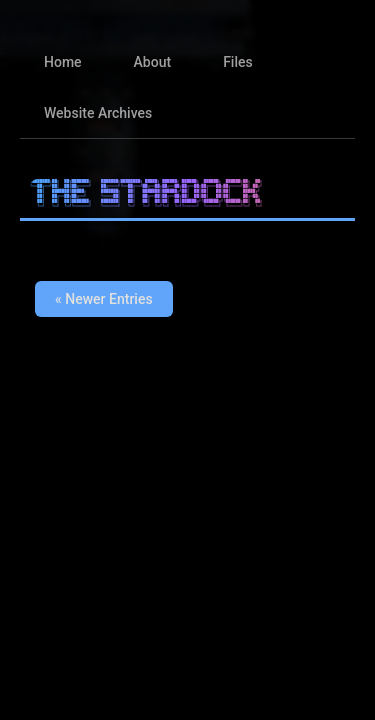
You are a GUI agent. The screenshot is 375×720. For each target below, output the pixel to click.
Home (63, 62)
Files (238, 62)
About (153, 62)
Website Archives (98, 113)
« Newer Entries (104, 299)
